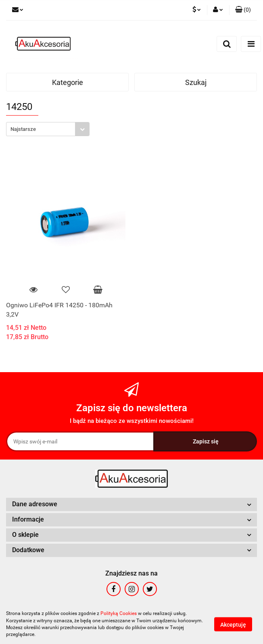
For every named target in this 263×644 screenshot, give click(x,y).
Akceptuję (233, 624)
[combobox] (48, 129)
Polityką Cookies (119, 613)
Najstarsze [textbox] (23, 129)
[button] (243, 10)
